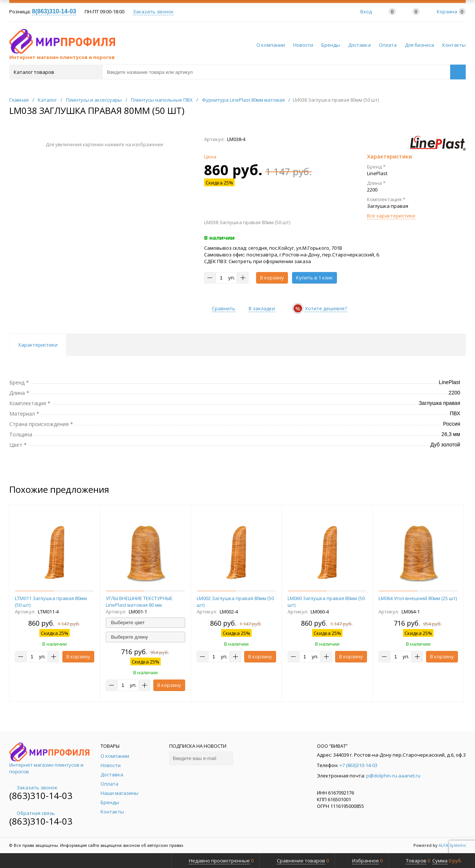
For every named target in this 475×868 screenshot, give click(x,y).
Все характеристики (391, 216)
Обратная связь (32, 813)
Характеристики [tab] (38, 345)
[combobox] (145, 623)
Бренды (331, 45)
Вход (366, 12)
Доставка (359, 45)
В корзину (272, 278)
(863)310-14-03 (41, 795)
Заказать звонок (153, 12)
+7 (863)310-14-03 (358, 765)
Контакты (454, 45)
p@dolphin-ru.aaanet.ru (393, 776)
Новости (303, 45)
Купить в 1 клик (315, 278)
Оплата (388, 45)
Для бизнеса (420, 45)
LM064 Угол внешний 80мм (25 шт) (418, 598)
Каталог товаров (55, 72)
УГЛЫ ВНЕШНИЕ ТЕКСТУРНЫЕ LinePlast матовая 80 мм (139, 602)
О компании (271, 45)
